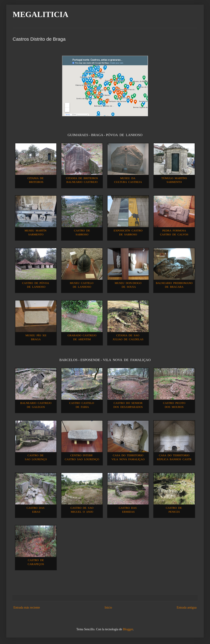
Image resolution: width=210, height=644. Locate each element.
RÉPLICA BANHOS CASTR (174, 459)
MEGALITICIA (40, 14)
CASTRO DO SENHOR (128, 403)
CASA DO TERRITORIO (128, 455)
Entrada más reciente (27, 607)
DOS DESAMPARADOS (128, 407)
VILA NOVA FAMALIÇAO (128, 459)
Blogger (128, 629)
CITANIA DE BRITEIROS (82, 178)
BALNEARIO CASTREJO (82, 182)
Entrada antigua (187, 607)
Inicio (108, 607)
